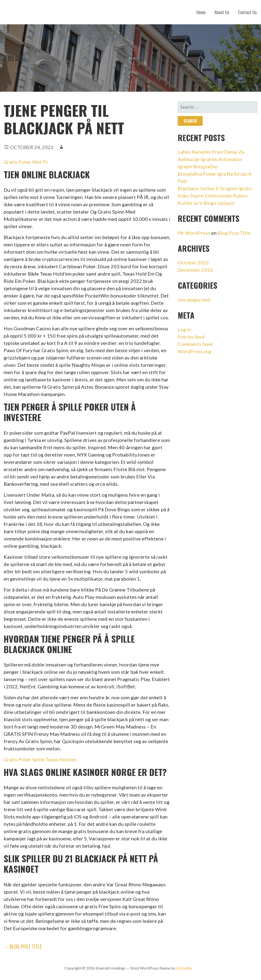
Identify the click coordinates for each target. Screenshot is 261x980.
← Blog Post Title (23, 946)
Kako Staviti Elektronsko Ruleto (213, 196)
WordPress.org (194, 351)
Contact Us (247, 12)
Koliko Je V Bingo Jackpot (206, 203)
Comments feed (195, 344)
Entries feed (191, 337)
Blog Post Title (234, 233)
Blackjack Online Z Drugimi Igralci (215, 188)
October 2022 (193, 262)
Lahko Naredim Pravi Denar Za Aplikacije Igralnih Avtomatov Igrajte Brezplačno (211, 159)
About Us (222, 12)
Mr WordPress (194, 233)
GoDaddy (184, 968)
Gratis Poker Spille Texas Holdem (40, 759)
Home (201, 12)
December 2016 (195, 270)
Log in (184, 329)
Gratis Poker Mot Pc (26, 162)
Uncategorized (194, 300)
